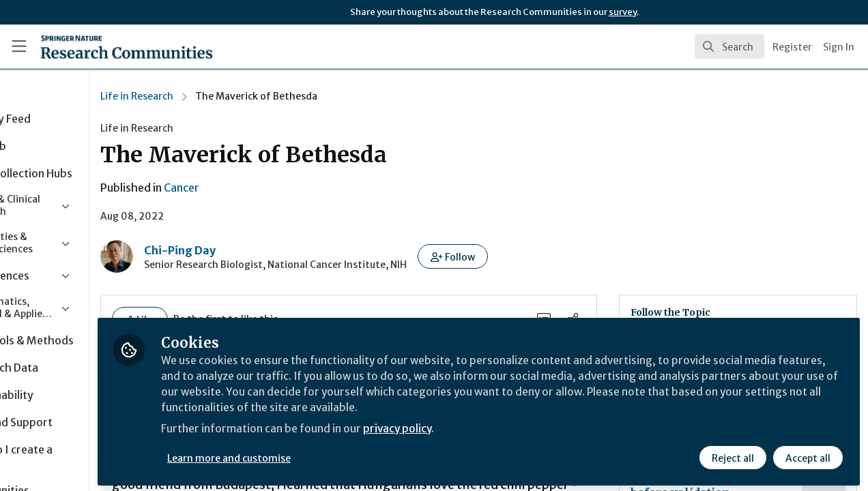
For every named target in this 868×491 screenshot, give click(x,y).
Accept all (808, 455)
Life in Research (222, 96)
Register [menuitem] (792, 47)
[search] (729, 46)
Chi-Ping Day (265, 250)
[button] (538, 256)
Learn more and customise (315, 455)
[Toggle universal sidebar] (19, 46)
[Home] (106, 46)
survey (623, 12)
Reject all (733, 455)
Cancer (267, 188)
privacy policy (486, 428)
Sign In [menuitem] (839, 47)
